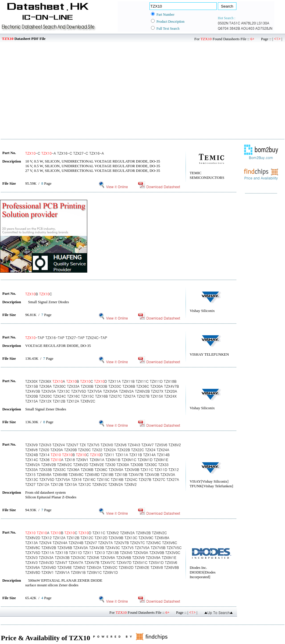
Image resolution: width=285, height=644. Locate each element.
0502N (223, 23)
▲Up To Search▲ (219, 612)
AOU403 (248, 28)
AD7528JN (264, 28)
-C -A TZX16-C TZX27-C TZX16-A (65, 153)
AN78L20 (249, 23)
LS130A (263, 23)
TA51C (235, 23)
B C (39, 294)
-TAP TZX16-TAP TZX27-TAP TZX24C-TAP (66, 337)
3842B (235, 28)
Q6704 (223, 28)
